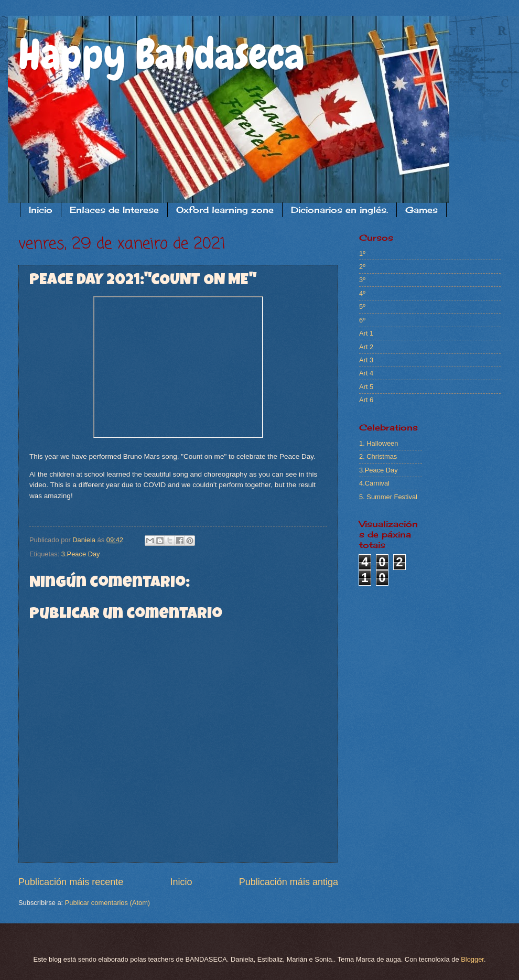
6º (362, 320)
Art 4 (366, 373)
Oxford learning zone (225, 210)
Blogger (472, 959)
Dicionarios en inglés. (339, 210)
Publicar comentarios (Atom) (107, 903)
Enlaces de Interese (114, 210)
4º (362, 293)
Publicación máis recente (71, 882)
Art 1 (366, 333)
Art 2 (366, 347)
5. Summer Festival (388, 497)
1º (362, 254)
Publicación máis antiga (289, 882)
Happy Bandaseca (161, 55)
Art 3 (366, 360)
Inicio (41, 210)
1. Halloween (379, 443)
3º (362, 280)
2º (362, 267)
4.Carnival (374, 483)
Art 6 (366, 400)
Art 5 (366, 387)
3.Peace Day (81, 554)
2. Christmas (378, 456)
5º (362, 306)
